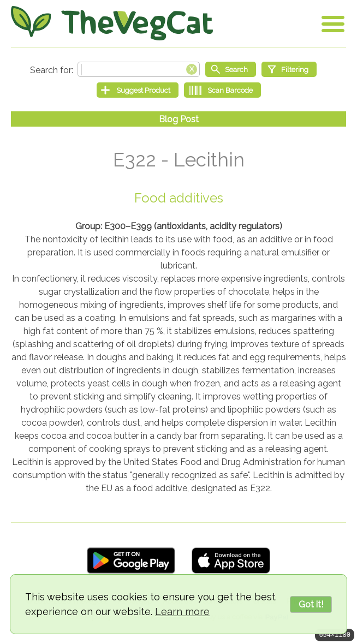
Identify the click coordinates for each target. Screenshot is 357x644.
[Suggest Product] (138, 90)
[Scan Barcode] (222, 90)
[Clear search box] (192, 68)
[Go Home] (112, 23)
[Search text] (139, 69)
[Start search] (231, 69)
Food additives (179, 198)
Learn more (182, 612)
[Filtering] (289, 69)
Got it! (311, 604)
